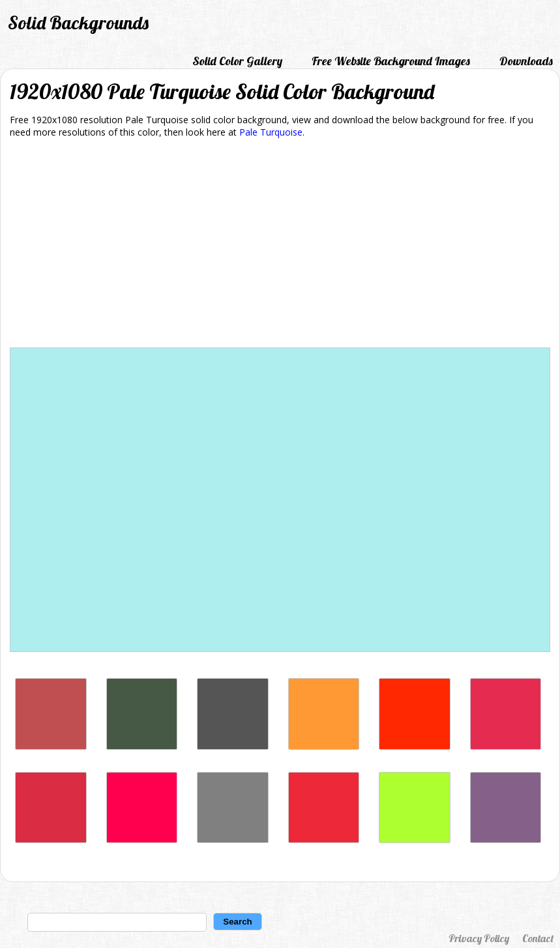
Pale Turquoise (271, 132)
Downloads (526, 61)
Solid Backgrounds (78, 22)
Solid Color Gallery (237, 61)
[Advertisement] (280, 245)
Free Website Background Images (391, 61)
